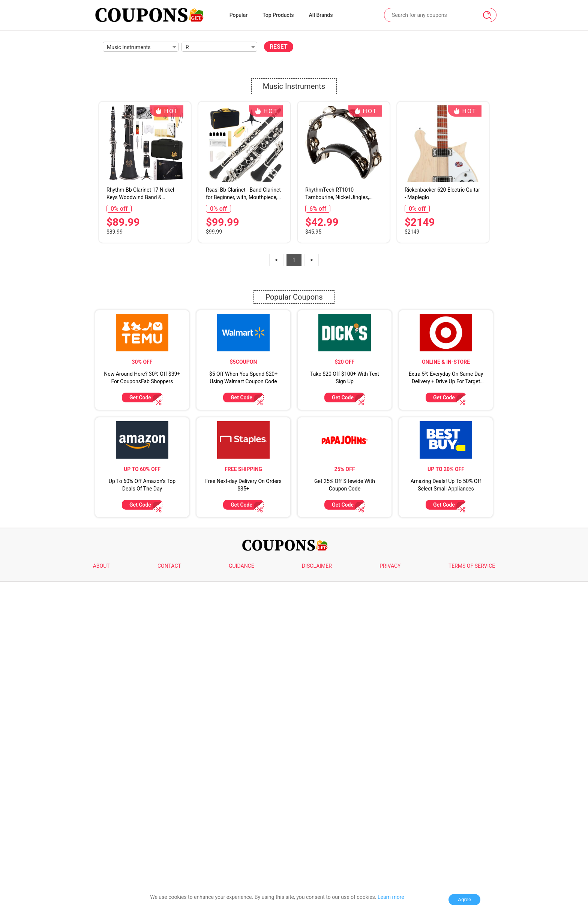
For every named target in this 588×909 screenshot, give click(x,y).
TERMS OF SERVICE (472, 566)
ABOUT (101, 566)
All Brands (321, 15)
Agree (464, 899)
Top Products (278, 15)
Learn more (391, 897)
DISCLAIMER (317, 566)
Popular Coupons (294, 297)
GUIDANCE (241, 566)
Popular (239, 15)
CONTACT (169, 566)
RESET (279, 47)
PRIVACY (390, 566)
